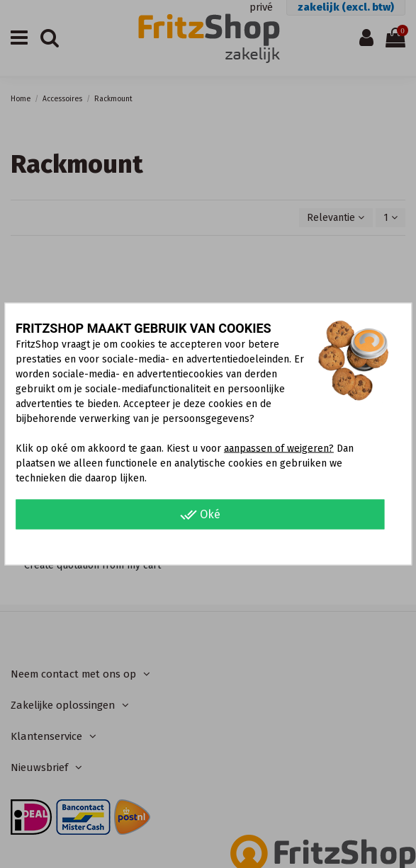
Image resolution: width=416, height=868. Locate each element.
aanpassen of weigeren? (279, 449)
